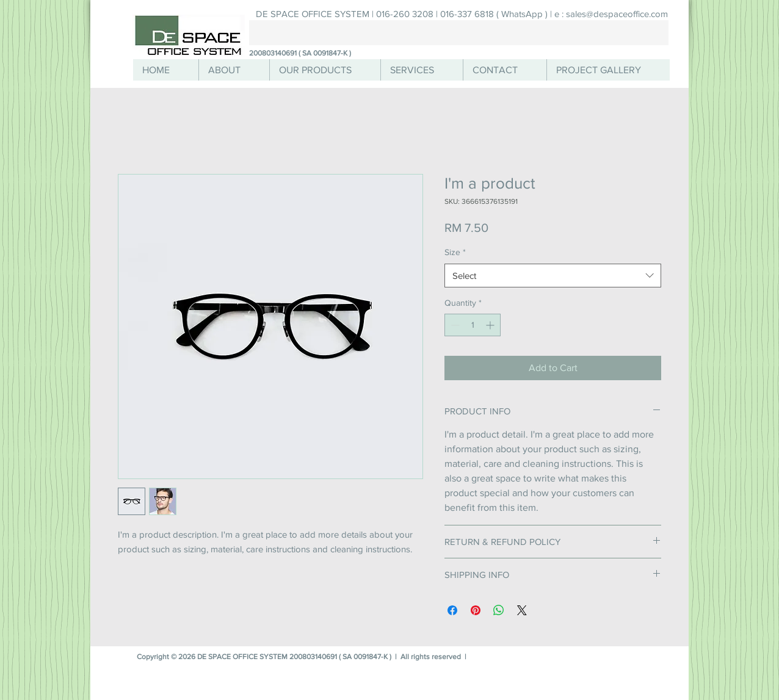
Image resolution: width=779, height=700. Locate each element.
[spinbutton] (473, 325)
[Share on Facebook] (452, 610)
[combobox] (553, 276)
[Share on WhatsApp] (499, 610)
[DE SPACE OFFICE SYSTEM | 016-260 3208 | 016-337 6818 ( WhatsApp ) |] (404, 14)
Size (455, 252)
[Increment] (491, 325)
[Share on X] (522, 610)
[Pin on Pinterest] (476, 610)
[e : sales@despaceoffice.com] (611, 14)
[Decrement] (454, 325)
